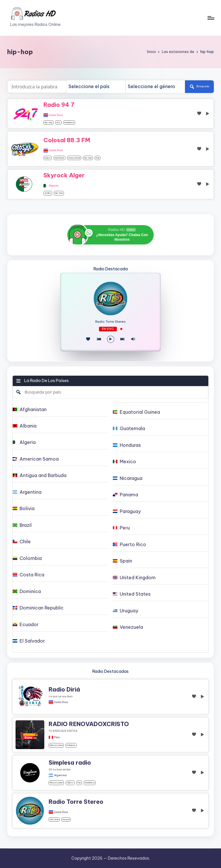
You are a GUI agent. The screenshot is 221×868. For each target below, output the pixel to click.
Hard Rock (59, 158)
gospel (66, 819)
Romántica (69, 122)
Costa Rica (56, 115)
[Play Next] (122, 339)
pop (98, 158)
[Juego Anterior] (99, 339)
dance (48, 158)
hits (58, 122)
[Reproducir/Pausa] (111, 339)
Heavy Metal (74, 158)
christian (54, 819)
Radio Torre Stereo (110, 322)
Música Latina (56, 745)
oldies (70, 783)
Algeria (54, 186)
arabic (48, 193)
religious (71, 745)
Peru (57, 737)
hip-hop (48, 122)
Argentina (60, 775)
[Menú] (210, 18)
